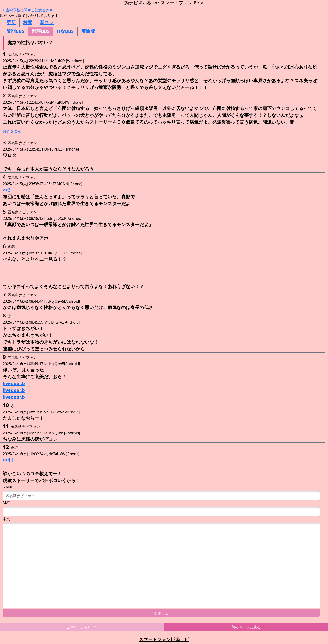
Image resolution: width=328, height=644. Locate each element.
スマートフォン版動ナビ (164, 639)
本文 (6, 519)
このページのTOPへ (82, 627)
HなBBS (65, 31)
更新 (11, 22)
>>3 (7, 190)
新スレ (47, 22)
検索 (28, 22)
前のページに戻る (246, 627)
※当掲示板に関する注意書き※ (28, 10)
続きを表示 (12, 131)
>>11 (8, 460)
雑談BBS (41, 31)
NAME (8, 487)
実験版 (88, 31)
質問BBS (15, 31)
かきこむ (161, 613)
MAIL (7, 503)
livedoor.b (14, 383)
